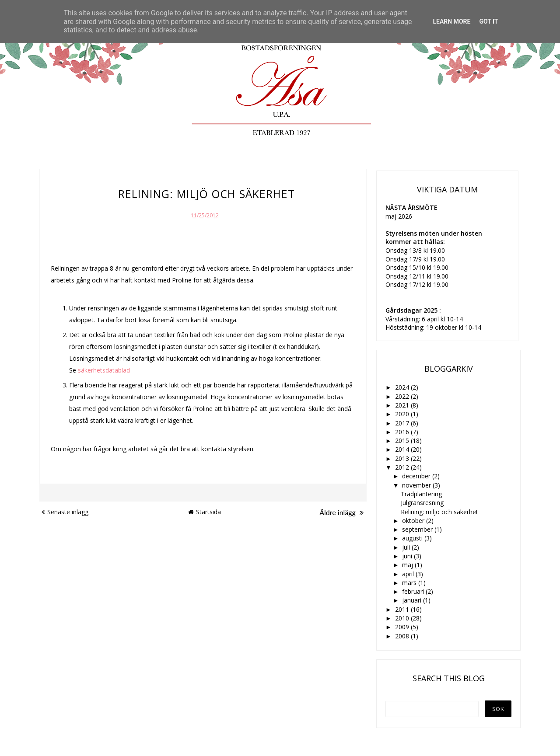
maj (408, 565)
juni (408, 556)
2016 (403, 432)
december (417, 476)
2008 (403, 636)
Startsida (205, 512)
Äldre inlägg (341, 512)
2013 (403, 458)
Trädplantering (421, 494)
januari (413, 600)
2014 (403, 449)
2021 (403, 405)
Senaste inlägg (65, 512)
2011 (403, 609)
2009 (403, 627)
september (418, 529)
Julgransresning (422, 503)
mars (410, 583)
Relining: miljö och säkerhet (439, 512)
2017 (403, 423)
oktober (414, 521)
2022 (403, 396)
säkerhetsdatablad (104, 370)
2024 (403, 387)
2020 (403, 414)
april (409, 574)
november (417, 485)
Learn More (451, 21)
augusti (413, 538)
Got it (488, 21)
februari (414, 591)
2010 (403, 618)
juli (407, 547)
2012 (403, 467)
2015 (403, 441)
